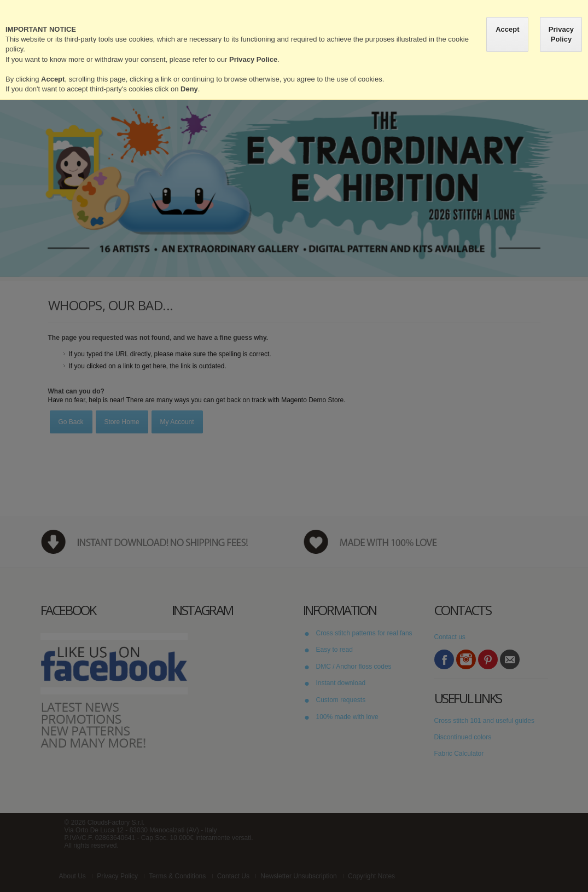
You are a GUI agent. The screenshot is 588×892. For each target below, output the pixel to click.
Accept (507, 29)
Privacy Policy (561, 34)
